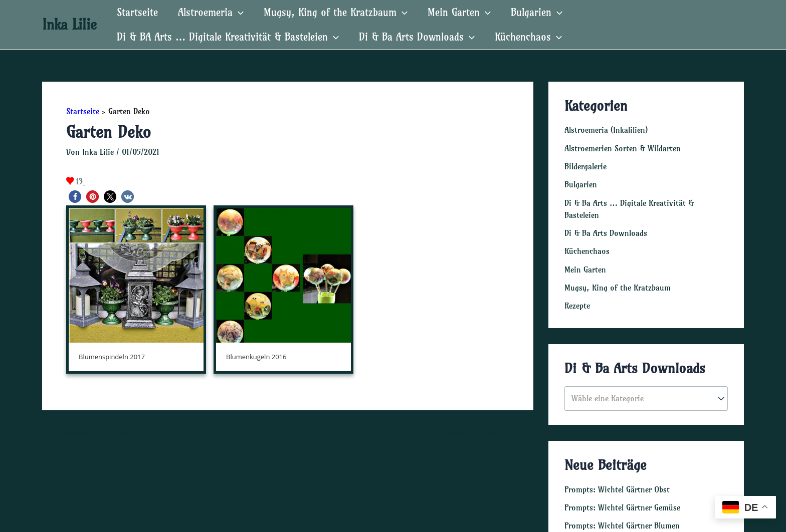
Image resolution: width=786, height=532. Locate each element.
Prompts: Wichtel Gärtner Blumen (622, 524)
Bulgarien (581, 184)
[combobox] (646, 397)
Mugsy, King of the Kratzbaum (618, 286)
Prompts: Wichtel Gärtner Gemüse (622, 506)
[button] (75, 197)
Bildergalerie (585, 166)
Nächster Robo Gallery (489, 433)
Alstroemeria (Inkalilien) (606, 130)
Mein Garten (585, 268)
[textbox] (641, 397)
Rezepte (577, 304)
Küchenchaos (587, 250)
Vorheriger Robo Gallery (89, 433)
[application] (238, 12)
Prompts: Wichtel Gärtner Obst (617, 488)
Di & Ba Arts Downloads (606, 232)
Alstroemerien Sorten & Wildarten (623, 148)
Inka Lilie (69, 24)
